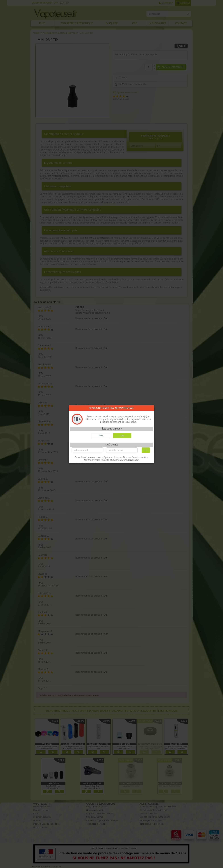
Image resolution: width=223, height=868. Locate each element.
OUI (122, 436)
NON (101, 436)
